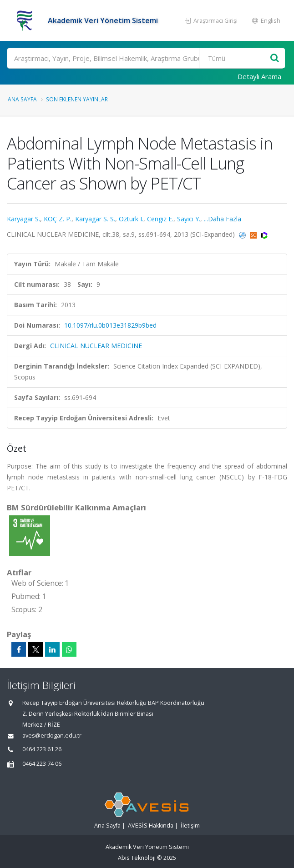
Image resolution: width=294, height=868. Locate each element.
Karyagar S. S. (95, 219)
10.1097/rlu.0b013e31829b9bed (110, 325)
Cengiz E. (160, 219)
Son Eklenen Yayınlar (77, 99)
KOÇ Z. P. (58, 219)
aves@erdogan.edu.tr (52, 736)
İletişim (190, 826)
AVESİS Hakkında (151, 826)
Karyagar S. (23, 219)
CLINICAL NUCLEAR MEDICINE (96, 346)
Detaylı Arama (259, 76)
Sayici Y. (189, 219)
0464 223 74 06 (42, 764)
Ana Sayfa (22, 99)
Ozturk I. (131, 219)
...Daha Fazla (223, 219)
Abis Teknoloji (137, 858)
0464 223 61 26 (42, 749)
